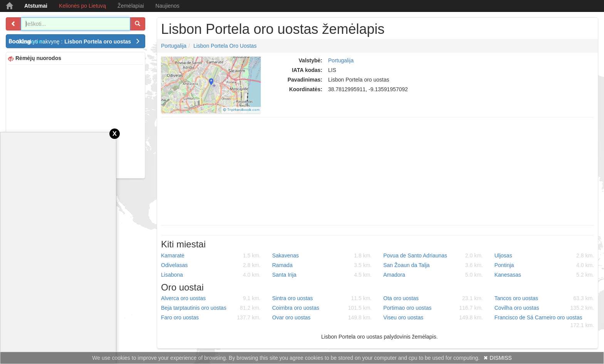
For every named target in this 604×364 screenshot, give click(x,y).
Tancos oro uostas (544, 298)
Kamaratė (211, 255)
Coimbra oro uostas (322, 308)
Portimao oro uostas (433, 308)
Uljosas (544, 255)
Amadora (433, 275)
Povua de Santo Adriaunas (433, 255)
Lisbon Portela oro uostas (225, 46)
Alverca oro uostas (211, 298)
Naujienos (168, 6)
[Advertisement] (75, 120)
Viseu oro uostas (433, 317)
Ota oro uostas (433, 298)
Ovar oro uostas (322, 317)
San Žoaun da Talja (433, 265)
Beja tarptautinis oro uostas (211, 308)
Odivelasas (211, 265)
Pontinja (544, 265)
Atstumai (36, 6)
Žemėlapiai (131, 6)
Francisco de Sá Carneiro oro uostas (544, 322)
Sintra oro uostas (322, 298)
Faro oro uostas (211, 317)
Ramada (322, 265)
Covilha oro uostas (544, 308)
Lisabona (211, 275)
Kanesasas (544, 275)
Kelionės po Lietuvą (82, 6)
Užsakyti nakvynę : (79, 42)
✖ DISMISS (497, 358)
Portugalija (174, 46)
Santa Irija (322, 275)
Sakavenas (322, 255)
